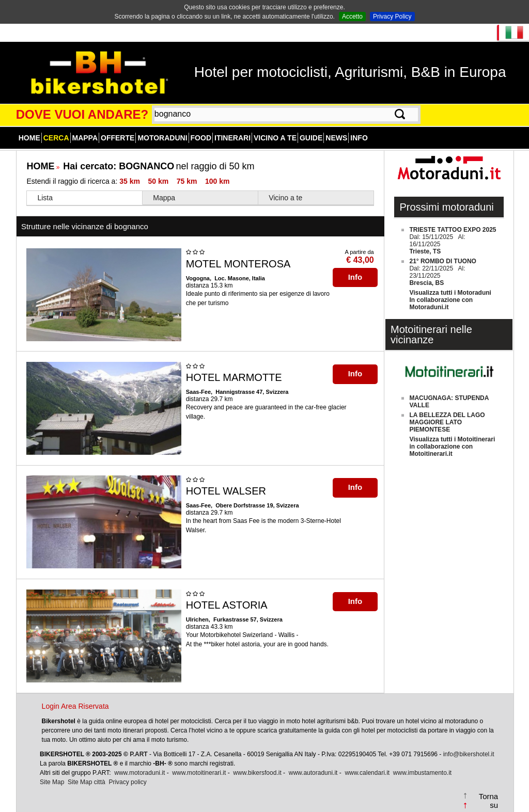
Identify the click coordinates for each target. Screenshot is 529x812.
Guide (311, 138)
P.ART (138, 754)
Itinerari (232, 138)
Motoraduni (162, 138)
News (336, 138)
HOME (40, 166)
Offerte (118, 138)
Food (201, 138)
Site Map (52, 782)
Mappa (85, 138)
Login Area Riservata (75, 706)
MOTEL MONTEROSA (238, 264)
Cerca (56, 138)
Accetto (352, 17)
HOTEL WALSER (226, 491)
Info (359, 138)
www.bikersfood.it (257, 773)
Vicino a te (275, 138)
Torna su (489, 801)
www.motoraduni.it (139, 773)
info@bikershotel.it (469, 754)
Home (29, 138)
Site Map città (87, 782)
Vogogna (198, 278)
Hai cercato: (119, 166)
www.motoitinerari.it (199, 773)
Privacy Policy (392, 17)
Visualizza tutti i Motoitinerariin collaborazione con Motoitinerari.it (452, 447)
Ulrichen (197, 619)
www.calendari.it (367, 773)
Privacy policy (127, 782)
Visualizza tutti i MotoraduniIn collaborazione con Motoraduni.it (450, 300)
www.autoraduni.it (313, 773)
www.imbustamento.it (422, 773)
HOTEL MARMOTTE (234, 377)
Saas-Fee (198, 392)
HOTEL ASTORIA (227, 605)
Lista (45, 198)
